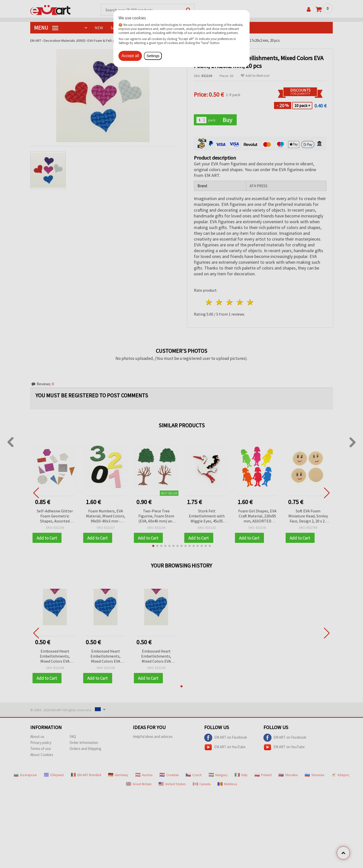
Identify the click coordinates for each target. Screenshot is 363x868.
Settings (153, 56)
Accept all (130, 56)
